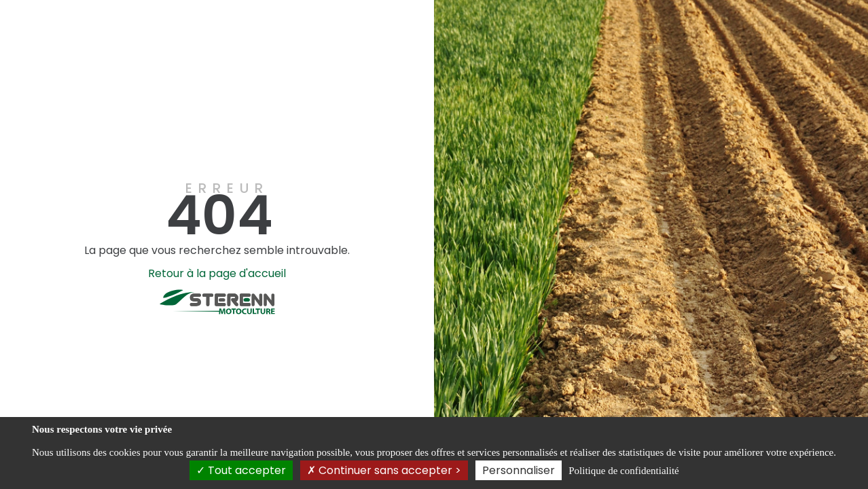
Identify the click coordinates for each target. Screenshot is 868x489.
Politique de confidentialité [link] (623, 471)
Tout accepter (241, 470)
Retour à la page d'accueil (217, 273)
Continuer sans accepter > (384, 470)
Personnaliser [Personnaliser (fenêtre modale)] (519, 470)
